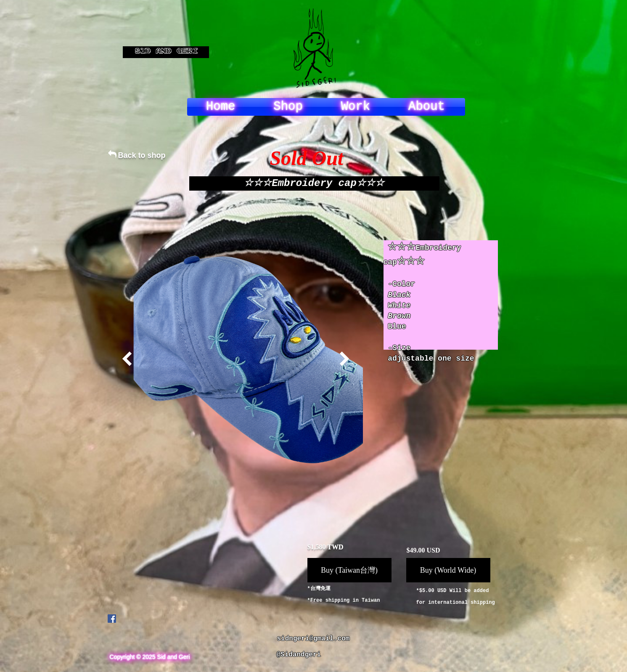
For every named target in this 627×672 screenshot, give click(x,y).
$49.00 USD (423, 550)
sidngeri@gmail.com (313, 639)
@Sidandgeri (299, 655)
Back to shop (142, 155)
